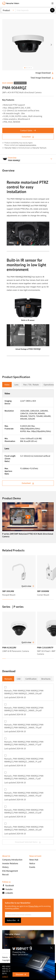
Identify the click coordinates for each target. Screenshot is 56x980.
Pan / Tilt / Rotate (31, 385)
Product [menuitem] (6, 10)
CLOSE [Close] (51, 948)
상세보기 (5, 977)
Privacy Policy (34, 906)
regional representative (28, 145)
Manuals (8, 679)
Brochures (46, 679)
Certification (31, 679)
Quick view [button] (28, 586)
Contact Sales (28, 130)
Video (7, 385)
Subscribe (13, 920)
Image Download (45, 73)
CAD (19, 679)
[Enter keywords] (33, 10)
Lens (16, 385)
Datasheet (28, 137)
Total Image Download (42, 78)
